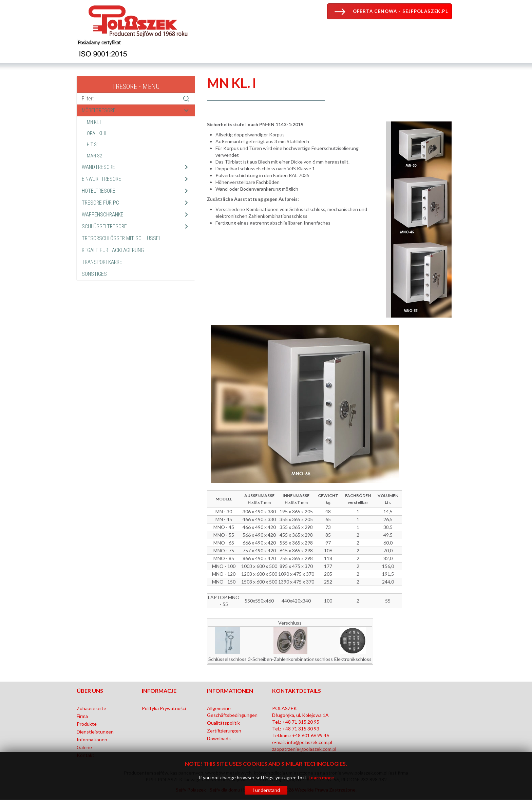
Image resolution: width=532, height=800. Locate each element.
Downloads (219, 738)
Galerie (84, 747)
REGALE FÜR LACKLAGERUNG (113, 250)
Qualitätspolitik (223, 723)
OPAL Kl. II (97, 133)
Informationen (92, 739)
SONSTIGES (94, 274)
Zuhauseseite (91, 708)
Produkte (87, 724)
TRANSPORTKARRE (102, 262)
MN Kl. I (94, 122)
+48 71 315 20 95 (301, 722)
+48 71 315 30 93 (301, 729)
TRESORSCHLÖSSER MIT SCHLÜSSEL (121, 238)
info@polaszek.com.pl (310, 742)
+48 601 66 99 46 (311, 735)
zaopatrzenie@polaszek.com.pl (304, 749)
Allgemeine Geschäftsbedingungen (232, 712)
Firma (82, 716)
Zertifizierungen (224, 731)
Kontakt (85, 755)
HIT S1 (93, 145)
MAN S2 (94, 156)
